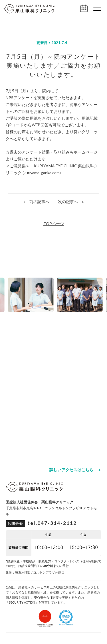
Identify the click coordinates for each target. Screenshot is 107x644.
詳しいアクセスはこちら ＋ (75, 470)
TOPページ (54, 224)
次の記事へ (68, 202)
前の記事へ (39, 202)
